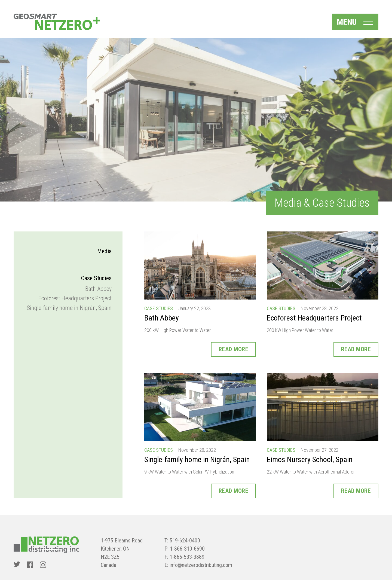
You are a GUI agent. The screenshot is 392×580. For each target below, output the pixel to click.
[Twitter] (17, 565)
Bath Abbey (98, 289)
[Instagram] (43, 565)
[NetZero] (57, 22)
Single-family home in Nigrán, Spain (69, 308)
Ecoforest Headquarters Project (75, 298)
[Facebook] (30, 565)
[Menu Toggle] (355, 22)
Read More (234, 349)
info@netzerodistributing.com (201, 565)
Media (104, 251)
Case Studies (96, 278)
